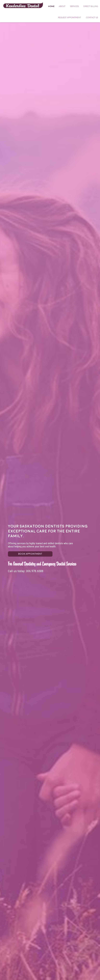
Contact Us (92, 18)
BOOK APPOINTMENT (30, 554)
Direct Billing (91, 6)
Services (74, 6)
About (62, 6)
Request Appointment (70, 18)
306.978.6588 (35, 571)
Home (23, 5)
